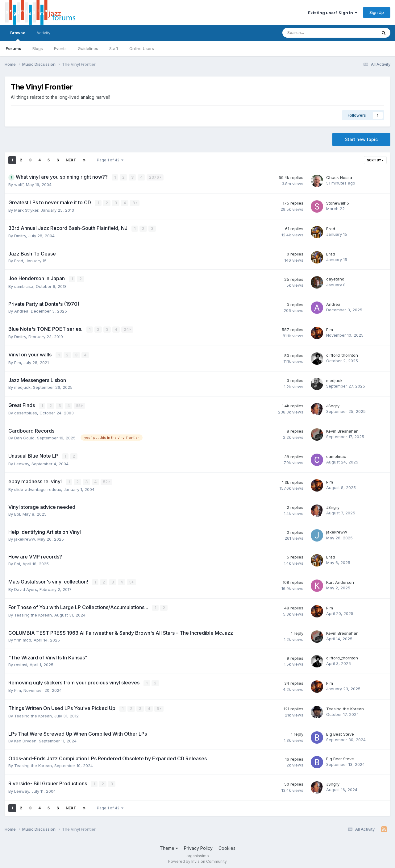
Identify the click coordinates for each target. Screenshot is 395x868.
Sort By (375, 160)
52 (107, 481)
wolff (19, 185)
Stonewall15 (338, 203)
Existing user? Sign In (333, 13)
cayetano (335, 279)
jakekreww (25, 538)
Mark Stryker (26, 210)
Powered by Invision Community (197, 859)
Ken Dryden (25, 739)
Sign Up (377, 12)
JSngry (333, 405)
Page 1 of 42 (110, 160)
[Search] (313, 33)
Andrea (21, 310)
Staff (114, 48)
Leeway (22, 462)
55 (80, 404)
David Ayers (26, 588)
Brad (331, 228)
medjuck (22, 386)
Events (60, 48)
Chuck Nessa (339, 177)
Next (71, 160)
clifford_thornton (342, 354)
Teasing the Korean (33, 613)
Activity (43, 33)
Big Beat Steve (340, 732)
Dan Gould (24, 437)
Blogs (38, 48)
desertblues (26, 412)
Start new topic (361, 139)
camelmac (336, 455)
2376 (155, 177)
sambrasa (24, 286)
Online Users (142, 48)
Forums (13, 48)
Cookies (227, 846)
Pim (330, 329)
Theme (169, 846)
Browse (18, 35)
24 (128, 329)
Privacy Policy (198, 846)
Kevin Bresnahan (342, 430)
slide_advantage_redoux (38, 488)
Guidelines (88, 48)
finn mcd (23, 638)
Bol (17, 513)
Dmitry (20, 235)
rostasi (21, 663)
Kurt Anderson (340, 581)
